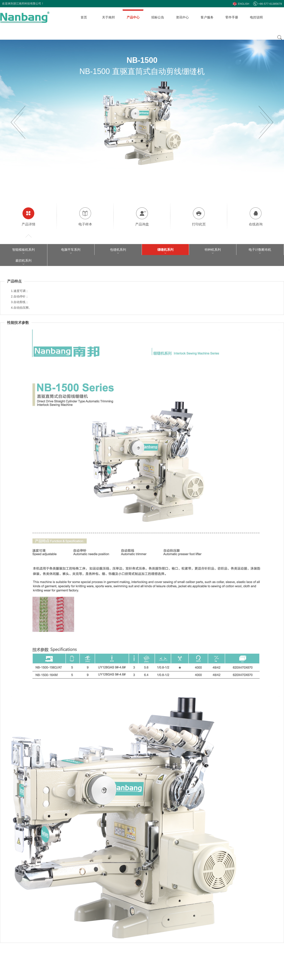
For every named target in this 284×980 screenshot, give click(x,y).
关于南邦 (108, 17)
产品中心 (133, 17)
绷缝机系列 (165, 250)
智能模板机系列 (23, 250)
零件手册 (232, 17)
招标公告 (158, 17)
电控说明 (256, 17)
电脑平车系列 (71, 250)
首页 (84, 17)
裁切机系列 (23, 260)
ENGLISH (241, 4)
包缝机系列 (118, 250)
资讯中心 (182, 17)
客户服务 (207, 17)
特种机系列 (213, 250)
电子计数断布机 (260, 250)
